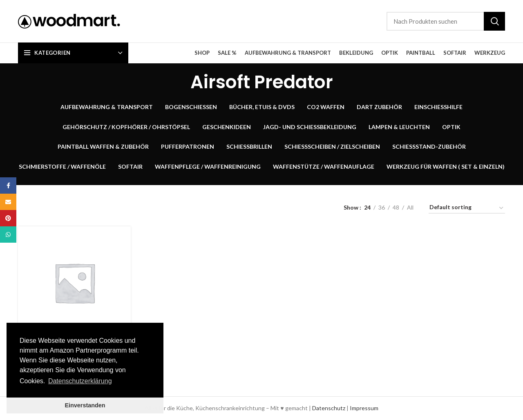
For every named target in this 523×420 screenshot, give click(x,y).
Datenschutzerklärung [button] (80, 381)
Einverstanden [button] (85, 405)
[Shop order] (467, 209)
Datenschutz (329, 408)
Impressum (364, 408)
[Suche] (446, 21)
